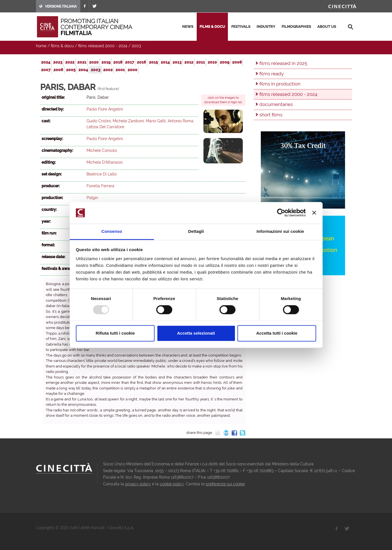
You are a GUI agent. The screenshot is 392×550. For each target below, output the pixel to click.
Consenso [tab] (112, 231)
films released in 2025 (283, 63)
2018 (118, 62)
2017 (130, 62)
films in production (280, 84)
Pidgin (92, 198)
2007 (46, 70)
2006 (58, 70)
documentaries (276, 104)
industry (266, 27)
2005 (71, 70)
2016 (141, 62)
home (41, 46)
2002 (108, 70)
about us (327, 27)
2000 (132, 70)
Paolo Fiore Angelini (105, 109)
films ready (272, 74)
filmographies (296, 27)
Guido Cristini (99, 121)
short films (271, 115)
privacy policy (138, 484)
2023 (58, 62)
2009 (225, 62)
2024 (46, 62)
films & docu (212, 27)
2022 (70, 62)
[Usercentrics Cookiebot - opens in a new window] (281, 213)
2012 (189, 62)
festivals (241, 27)
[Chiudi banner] (314, 213)
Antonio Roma (181, 121)
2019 (106, 62)
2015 (153, 62)
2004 (83, 70)
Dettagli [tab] (196, 231)
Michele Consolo (102, 150)
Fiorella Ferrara (100, 186)
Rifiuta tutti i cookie (115, 333)
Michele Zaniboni (128, 121)
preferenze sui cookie (225, 484)
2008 (237, 62)
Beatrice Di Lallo (102, 174)
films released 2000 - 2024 (103, 46)
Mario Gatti (156, 121)
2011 (200, 62)
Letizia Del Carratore (105, 127)
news (188, 27)
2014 (165, 62)
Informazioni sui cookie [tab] (280, 231)
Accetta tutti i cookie (277, 333)
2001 (120, 70)
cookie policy (172, 484)
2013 (177, 62)
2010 (212, 62)
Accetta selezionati (196, 333)
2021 (82, 62)
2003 (136, 46)
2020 (94, 62)
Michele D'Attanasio (105, 162)
